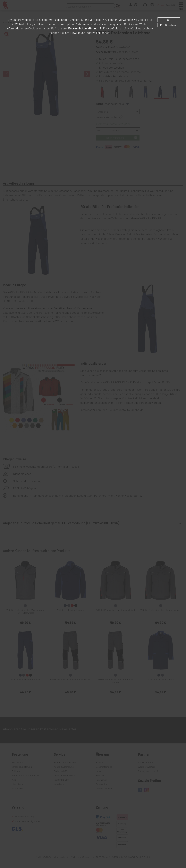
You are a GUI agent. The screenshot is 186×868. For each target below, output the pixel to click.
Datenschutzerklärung (83, 28)
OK (169, 20)
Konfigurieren (169, 25)
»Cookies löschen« (142, 28)
